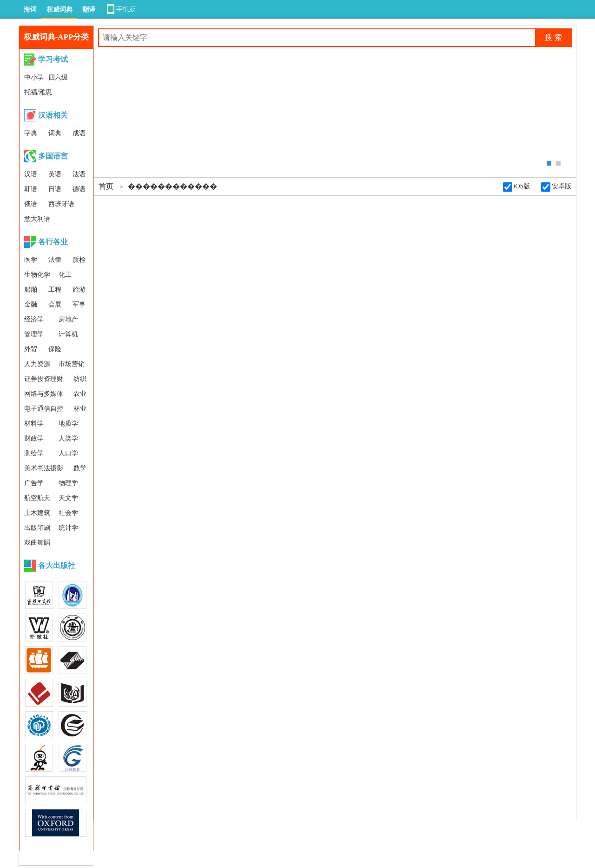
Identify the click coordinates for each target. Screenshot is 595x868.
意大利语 (37, 219)
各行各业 (53, 242)
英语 (55, 174)
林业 (80, 409)
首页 (106, 186)
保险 (55, 349)
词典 (55, 133)
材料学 (34, 424)
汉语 (31, 174)
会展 (55, 304)
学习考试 (53, 59)
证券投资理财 (44, 379)
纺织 (80, 379)
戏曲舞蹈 (37, 543)
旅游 (79, 290)
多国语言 (53, 156)
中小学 (34, 77)
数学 (80, 468)
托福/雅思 (38, 92)
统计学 (68, 528)
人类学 (68, 438)
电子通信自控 (44, 409)
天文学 (68, 498)
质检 (79, 260)
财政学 (34, 438)
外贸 (31, 349)
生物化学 (37, 275)
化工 (65, 275)
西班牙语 (61, 204)
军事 (79, 304)
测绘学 (34, 453)
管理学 (34, 334)
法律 (55, 260)
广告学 (34, 483)
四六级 (58, 77)
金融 (31, 304)
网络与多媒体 (44, 394)
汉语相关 (53, 115)
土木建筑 (37, 513)
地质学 (68, 424)
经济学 (34, 319)
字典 (31, 133)
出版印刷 (37, 528)
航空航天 (37, 498)
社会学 (68, 513)
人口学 (68, 453)
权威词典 (59, 9)
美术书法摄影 (44, 468)
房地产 (68, 319)
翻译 (89, 9)
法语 (79, 174)
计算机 (68, 334)
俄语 (31, 204)
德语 (79, 189)
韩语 (31, 189)
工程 (55, 290)
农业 (80, 394)
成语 (79, 133)
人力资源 (37, 364)
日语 (55, 189)
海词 (30, 9)
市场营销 (72, 364)
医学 (31, 260)
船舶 (31, 290)
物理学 (68, 483)
